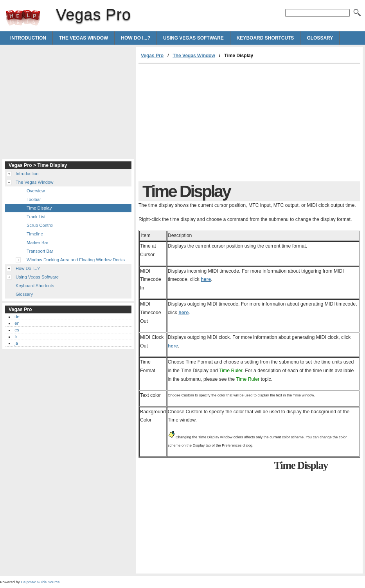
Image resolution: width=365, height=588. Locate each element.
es (17, 330)
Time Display (39, 208)
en (17, 323)
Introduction (28, 38)
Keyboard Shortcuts (265, 38)
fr (16, 337)
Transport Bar (40, 251)
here (206, 279)
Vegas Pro (23, 18)
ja (16, 343)
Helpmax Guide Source (40, 582)
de (17, 317)
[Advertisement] (204, 123)
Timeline (35, 234)
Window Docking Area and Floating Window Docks (76, 260)
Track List (36, 217)
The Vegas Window (84, 38)
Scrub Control (40, 225)
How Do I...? (136, 38)
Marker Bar (37, 242)
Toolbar (34, 199)
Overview (36, 191)
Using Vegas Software (193, 38)
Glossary (320, 38)
